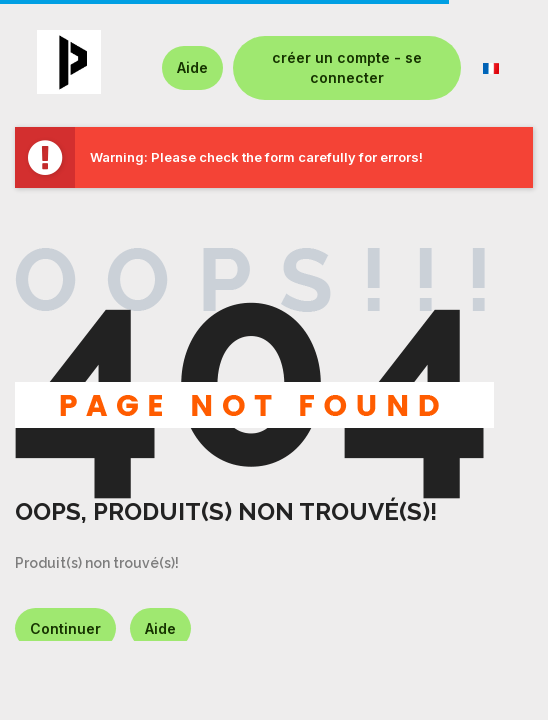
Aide (192, 67)
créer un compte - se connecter (347, 67)
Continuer (65, 628)
